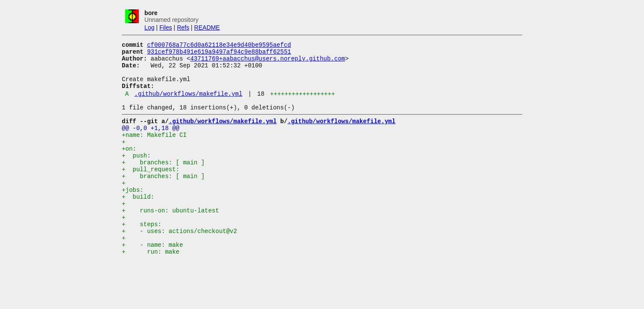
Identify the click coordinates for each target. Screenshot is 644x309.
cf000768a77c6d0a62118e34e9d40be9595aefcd (219, 46)
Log (149, 27)
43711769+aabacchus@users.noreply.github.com (268, 62)
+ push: (136, 174)
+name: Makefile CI (154, 150)
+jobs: (132, 215)
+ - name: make (152, 280)
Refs (183, 27)
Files (166, 27)
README (207, 27)
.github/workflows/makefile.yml (189, 104)
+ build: (138, 223)
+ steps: (141, 256)
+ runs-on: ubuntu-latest (170, 240)
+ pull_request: (150, 191)
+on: (129, 166)
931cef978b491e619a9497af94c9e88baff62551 (219, 54)
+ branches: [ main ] (163, 183)
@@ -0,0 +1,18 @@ (150, 142)
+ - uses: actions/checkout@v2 (179, 264)
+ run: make (150, 289)
